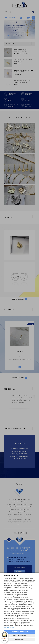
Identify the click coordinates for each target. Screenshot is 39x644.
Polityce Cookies (9, 627)
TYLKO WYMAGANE (19, 636)
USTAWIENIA (19, 640)
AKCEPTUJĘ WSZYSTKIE (19, 632)
